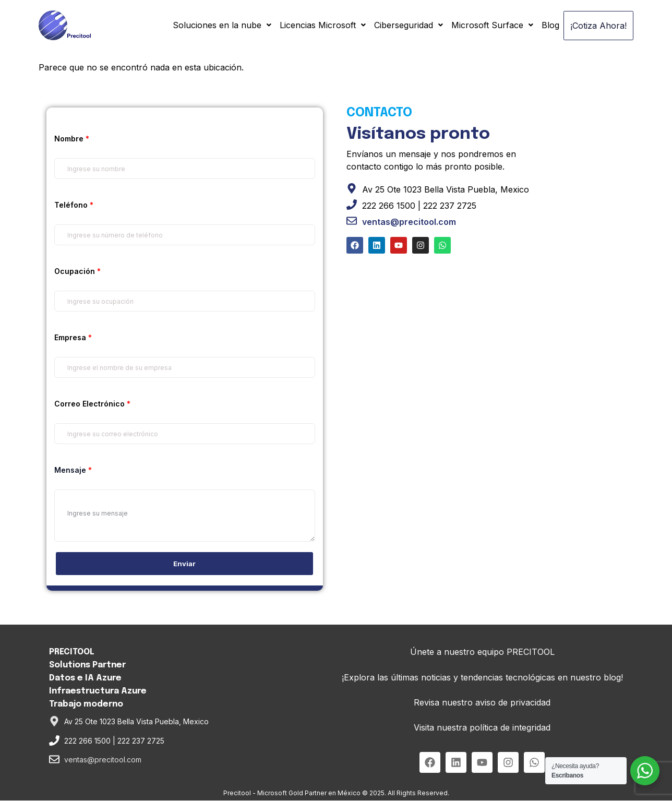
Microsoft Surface (486, 25)
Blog (544, 25)
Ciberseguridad (402, 25)
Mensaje (73, 470)
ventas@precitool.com (409, 222)
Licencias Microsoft (316, 25)
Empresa (73, 338)
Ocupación (77, 272)
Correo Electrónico (92, 404)
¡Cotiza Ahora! (595, 26)
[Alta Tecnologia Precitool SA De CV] (487, 355)
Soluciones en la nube (216, 25)
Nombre (72, 139)
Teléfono (74, 205)
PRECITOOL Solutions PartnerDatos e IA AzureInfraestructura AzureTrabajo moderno (98, 679)
